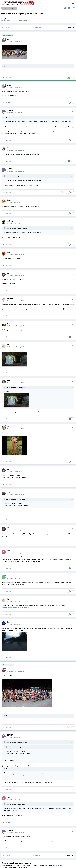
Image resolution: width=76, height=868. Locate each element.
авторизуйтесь (58, 865)
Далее (69, 28)
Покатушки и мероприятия (19, 21)
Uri (6, 19)
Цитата (8, 77)
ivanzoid (10, 669)
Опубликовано (15, 42)
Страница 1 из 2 (38, 28)
